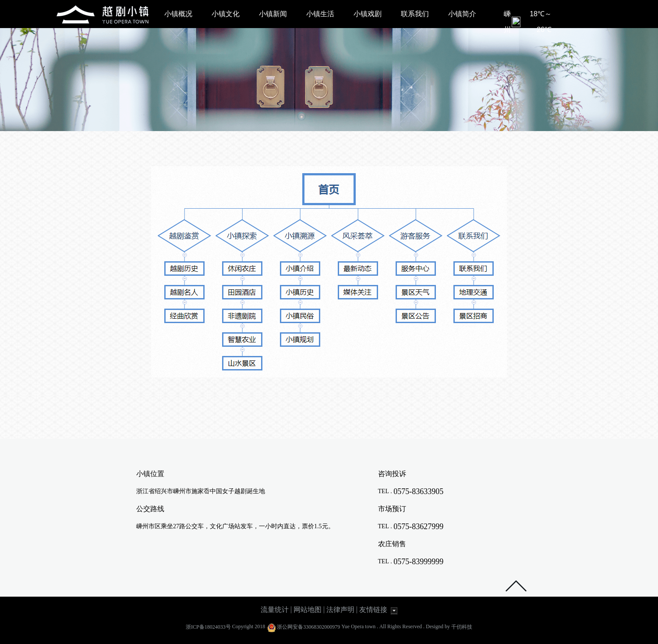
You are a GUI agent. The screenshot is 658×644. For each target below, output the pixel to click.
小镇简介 (462, 14)
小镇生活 (320, 14)
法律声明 (340, 610)
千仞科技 (462, 627)
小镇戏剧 (368, 14)
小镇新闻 (273, 14)
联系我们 (415, 14)
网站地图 (308, 610)
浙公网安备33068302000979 (308, 627)
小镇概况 (178, 14)
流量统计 (275, 610)
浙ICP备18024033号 (208, 627)
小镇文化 (226, 14)
